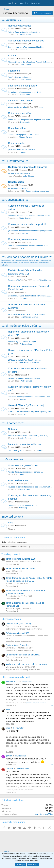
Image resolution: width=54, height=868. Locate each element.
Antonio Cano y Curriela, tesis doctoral (24, 32)
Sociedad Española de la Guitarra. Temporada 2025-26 (31, 296)
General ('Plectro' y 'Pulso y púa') (26, 405)
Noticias (12, 429)
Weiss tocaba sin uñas (17, 107)
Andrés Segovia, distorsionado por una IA (25, 472)
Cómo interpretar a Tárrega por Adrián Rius (26, 47)
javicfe (23, 414)
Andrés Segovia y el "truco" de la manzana (26, 664)
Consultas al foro (17, 128)
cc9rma (40, 451)
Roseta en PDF (14, 280)
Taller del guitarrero (14, 660)
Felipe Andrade (26, 344)
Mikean (23, 399)
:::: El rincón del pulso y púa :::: (21, 326)
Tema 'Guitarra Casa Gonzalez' (21, 568)
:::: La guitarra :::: (12, 20)
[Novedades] (45, 3)
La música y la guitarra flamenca (26, 444)
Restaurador (25, 95)
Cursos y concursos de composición (28, 224)
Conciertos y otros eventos (23, 239)
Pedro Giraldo (26, 381)
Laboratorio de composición (23, 86)
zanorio (23, 152)
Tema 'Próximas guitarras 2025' (21, 559)
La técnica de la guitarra (21, 101)
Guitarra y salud (17, 143)
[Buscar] (51, 3)
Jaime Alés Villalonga (42, 280)
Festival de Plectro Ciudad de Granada (24, 378)
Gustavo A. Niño (22, 769)
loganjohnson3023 (44, 814)
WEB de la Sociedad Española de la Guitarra (27, 314)
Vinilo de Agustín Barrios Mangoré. (22, 342)
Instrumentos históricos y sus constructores (24, 629)
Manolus (9, 769)
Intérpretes (14, 71)
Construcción (16, 182)
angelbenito (27, 682)
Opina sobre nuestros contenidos (26, 41)
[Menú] (4, 3)
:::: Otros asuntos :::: (14, 459)
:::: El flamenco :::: (13, 423)
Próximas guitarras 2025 (18, 188)
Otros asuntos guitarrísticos (23, 465)
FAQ (11, 523)
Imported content (12, 517)
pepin (42, 107)
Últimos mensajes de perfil (16, 677)
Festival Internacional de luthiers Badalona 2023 (28, 246)
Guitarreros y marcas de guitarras (28, 167)
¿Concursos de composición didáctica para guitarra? (30, 231)
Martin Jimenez (25, 218)
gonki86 (9, 756)
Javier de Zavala (13, 682)
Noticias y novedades (20, 26)
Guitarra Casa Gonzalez (17, 645)
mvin (8, 710)
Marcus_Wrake (25, 137)
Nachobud (23, 50)
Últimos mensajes (11, 619)
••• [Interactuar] (52, 705)
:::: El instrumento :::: (15, 161)
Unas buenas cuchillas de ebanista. (23, 655)
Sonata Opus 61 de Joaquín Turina (23, 505)
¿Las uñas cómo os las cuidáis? (21, 150)
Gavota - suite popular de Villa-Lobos (23, 135)
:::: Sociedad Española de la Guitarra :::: (27, 257)
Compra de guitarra (16, 451)
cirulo (22, 248)
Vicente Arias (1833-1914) (19, 173)
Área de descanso (18, 480)
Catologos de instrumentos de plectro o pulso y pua (29, 412)
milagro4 (24, 233)
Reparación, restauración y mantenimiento (23, 669)
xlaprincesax (20, 756)
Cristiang (23, 508)
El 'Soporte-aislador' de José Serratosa (24, 360)
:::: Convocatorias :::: (15, 200)
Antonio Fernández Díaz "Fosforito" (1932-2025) (28, 436)
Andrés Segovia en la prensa (20, 77)
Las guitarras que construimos (18, 641)
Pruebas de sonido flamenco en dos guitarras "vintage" (31, 487)
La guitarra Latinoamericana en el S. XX (25, 92)
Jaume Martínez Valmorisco (37, 191)
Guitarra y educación (19, 113)
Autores (12, 56)
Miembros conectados (13, 538)
